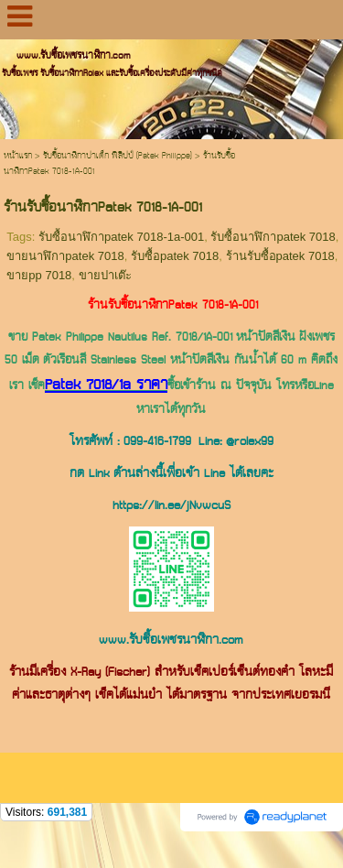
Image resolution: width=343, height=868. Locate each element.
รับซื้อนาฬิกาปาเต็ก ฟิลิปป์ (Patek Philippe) (118, 156)
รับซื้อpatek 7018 (175, 256)
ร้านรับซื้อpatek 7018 (280, 256)
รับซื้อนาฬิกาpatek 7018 (273, 237)
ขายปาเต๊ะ (105, 275)
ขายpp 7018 (39, 275)
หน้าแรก (18, 156)
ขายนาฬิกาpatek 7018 (65, 256)
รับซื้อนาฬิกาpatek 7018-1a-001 (121, 237)
